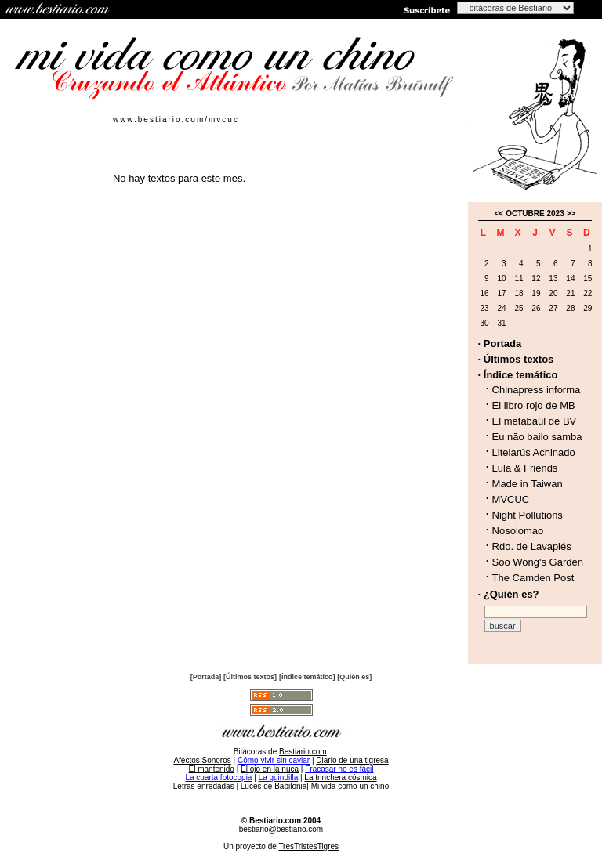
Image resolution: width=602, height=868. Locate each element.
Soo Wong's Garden (538, 562)
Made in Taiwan (528, 484)
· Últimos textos (516, 359)
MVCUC (511, 499)
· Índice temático (518, 375)
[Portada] (206, 677)
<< (499, 213)
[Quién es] (354, 677)
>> (571, 213)
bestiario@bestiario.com (281, 829)
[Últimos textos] (250, 677)
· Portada (500, 344)
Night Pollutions (528, 515)
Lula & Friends (525, 468)
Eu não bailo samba (537, 437)
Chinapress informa (537, 390)
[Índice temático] (307, 677)
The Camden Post (533, 578)
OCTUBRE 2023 (535, 213)
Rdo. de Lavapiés (532, 546)
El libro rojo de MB (534, 405)
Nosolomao (518, 531)
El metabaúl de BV (535, 421)
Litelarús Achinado (534, 452)
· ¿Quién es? (509, 594)
